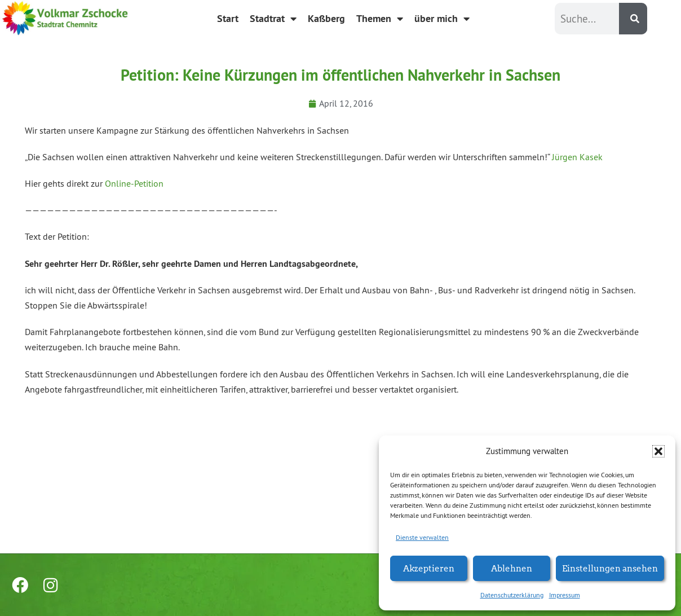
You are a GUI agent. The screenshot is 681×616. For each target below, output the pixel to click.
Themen (380, 19)
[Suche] (633, 19)
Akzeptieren (429, 568)
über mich (442, 19)
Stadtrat (273, 19)
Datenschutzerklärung (512, 595)
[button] (658, 451)
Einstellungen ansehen (610, 568)
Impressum (565, 595)
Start (228, 18)
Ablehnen (512, 568)
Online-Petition (134, 183)
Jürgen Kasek (577, 157)
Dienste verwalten (422, 537)
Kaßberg (326, 18)
